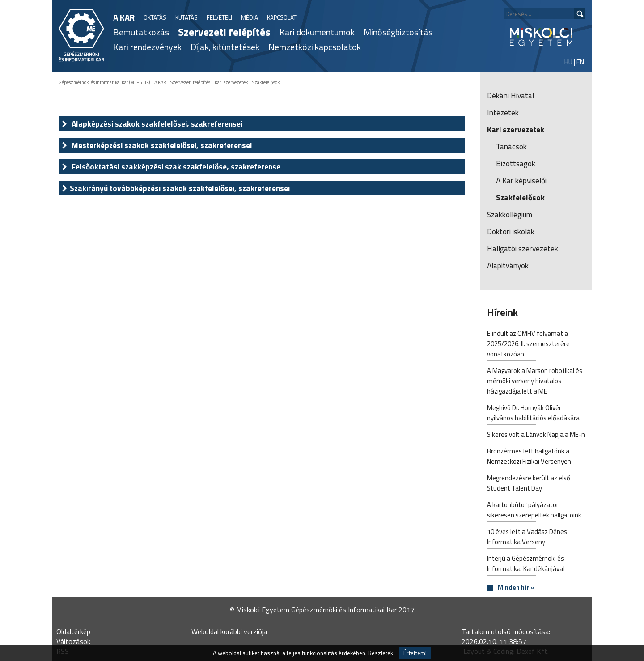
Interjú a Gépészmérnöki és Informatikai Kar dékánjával (526, 564)
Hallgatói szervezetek (523, 248)
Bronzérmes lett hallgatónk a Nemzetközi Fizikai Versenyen (529, 457)
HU (568, 62)
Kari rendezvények (147, 47)
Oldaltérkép (73, 631)
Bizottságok (516, 163)
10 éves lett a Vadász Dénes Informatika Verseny (527, 538)
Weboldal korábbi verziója (229, 631)
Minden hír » (516, 588)
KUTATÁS (186, 17)
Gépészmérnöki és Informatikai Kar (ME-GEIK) (104, 82)
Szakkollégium (510, 214)
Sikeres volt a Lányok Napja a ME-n (536, 435)
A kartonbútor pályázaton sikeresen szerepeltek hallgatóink (534, 511)
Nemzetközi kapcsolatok (315, 47)
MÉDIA (250, 17)
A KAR (124, 17)
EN (580, 62)
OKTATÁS (155, 17)
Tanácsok (511, 146)
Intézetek (503, 112)
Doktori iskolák (511, 231)
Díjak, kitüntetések (225, 47)
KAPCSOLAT (282, 17)
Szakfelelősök (266, 82)
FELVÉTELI (219, 17)
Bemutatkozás (141, 32)
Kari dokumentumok (317, 32)
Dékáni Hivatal (511, 95)
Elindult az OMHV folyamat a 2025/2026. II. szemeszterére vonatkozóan (528, 345)
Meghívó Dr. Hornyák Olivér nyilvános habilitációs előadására (533, 414)
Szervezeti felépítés (224, 32)
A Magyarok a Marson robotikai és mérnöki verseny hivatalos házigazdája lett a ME (535, 382)
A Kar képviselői (521, 180)
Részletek (381, 653)
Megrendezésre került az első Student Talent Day (529, 484)
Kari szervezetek (231, 82)
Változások (73, 641)
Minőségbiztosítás (398, 32)
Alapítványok (508, 265)
